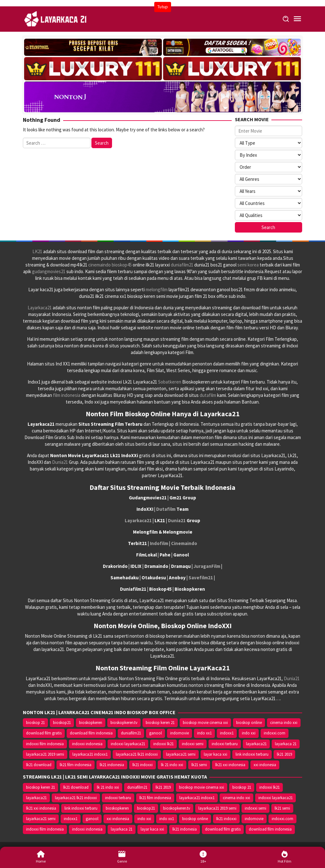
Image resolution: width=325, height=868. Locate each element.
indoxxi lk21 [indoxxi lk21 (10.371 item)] (163, 744)
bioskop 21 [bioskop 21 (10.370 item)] (35, 723)
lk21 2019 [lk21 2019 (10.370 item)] (284, 754)
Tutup (163, 7)
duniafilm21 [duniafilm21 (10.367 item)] (131, 733)
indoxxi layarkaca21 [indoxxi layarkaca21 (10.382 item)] (128, 744)
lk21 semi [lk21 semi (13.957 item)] (199, 765)
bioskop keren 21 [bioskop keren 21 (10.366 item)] (160, 723)
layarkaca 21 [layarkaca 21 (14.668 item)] (286, 744)
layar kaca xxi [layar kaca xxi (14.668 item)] (216, 754)
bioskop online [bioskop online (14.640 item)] (249, 723)
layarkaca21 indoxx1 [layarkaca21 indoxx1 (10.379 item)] (90, 754)
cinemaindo (99, 265)
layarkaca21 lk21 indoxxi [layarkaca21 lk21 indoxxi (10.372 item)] (137, 754)
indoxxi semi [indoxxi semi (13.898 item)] (193, 744)
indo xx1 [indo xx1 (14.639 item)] (204, 733)
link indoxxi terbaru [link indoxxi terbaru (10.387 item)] (252, 754)
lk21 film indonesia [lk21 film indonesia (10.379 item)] (76, 765)
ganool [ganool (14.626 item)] (156, 733)
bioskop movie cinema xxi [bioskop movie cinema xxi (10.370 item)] (205, 723)
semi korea (248, 265)
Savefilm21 (201, 578)
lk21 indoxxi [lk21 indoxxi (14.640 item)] (143, 765)
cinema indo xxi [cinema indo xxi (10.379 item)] (284, 723)
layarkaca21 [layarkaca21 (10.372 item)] (256, 744)
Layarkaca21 (40, 308)
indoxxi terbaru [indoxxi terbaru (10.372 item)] (225, 744)
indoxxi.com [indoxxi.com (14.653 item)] (275, 733)
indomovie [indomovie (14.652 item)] (179, 733)
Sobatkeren (170, 382)
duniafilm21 (182, 265)
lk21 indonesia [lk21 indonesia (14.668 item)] (112, 765)
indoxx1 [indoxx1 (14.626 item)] (227, 733)
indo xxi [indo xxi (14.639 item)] (249, 733)
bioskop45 (122, 265)
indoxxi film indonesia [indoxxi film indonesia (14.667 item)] (45, 744)
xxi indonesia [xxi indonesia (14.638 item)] (265, 765)
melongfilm (157, 289)
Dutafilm (166, 509)
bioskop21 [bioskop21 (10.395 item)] (62, 723)
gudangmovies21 (49, 271)
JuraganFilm (207, 566)
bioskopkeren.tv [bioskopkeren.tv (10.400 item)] (124, 723)
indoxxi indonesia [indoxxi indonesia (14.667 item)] (87, 744)
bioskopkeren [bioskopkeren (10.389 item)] (91, 723)
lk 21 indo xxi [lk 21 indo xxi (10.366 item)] (172, 765)
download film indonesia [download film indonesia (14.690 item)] (91, 733)
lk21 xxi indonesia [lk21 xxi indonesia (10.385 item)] (230, 765)
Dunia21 (60, 462)
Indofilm (159, 543)
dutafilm (208, 395)
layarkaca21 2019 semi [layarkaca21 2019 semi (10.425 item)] (45, 754)
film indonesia (67, 395)
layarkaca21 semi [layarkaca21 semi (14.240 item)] (181, 754)
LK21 (37, 251)
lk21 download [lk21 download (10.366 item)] (39, 765)
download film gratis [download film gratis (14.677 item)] (44, 733)
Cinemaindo (184, 543)
